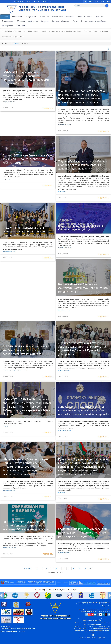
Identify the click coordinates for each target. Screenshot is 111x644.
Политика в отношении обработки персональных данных (92, 620)
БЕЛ (91, 1)
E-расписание (8, 21)
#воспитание (66, 310)
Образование (33, 31)
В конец (88, 568)
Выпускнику (44, 17)
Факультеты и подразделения (13, 37)
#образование (67, 248)
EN (97, 1)
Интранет (45, 21)
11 (79, 568)
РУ (85, 1)
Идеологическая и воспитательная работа (65, 31)
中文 (102, 1)
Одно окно (99, 17)
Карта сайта (22, 26)
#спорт (9, 179)
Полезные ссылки (84, 17)
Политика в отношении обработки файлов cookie (92, 631)
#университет (11, 102)
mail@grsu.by (105, 606)
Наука (44, 31)
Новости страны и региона (63, 17)
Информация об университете (13, 31)
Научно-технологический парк (94, 21)
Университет (17, 17)
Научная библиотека (61, 21)
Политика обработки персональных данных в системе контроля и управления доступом (92, 627)
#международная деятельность (16, 370)
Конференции (8, 26)
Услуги (75, 21)
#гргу (4, 102)
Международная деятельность (96, 31)
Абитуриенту (30, 17)
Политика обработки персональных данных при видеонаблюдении (92, 624)
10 (73, 568)
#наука (64, 191)
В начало (28, 568)
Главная (5, 17)
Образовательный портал (27, 21)
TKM (108, 1)
